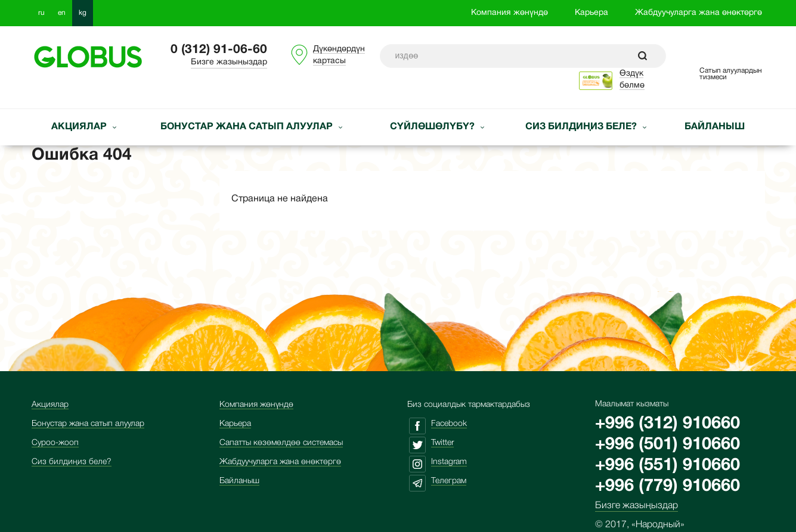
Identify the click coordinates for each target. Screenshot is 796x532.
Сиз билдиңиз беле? (582, 127)
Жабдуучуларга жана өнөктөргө (699, 13)
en (62, 13)
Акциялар (80, 127)
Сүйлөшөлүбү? (433, 127)
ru (41, 13)
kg (83, 13)
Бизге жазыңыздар (229, 62)
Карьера (591, 13)
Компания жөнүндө (509, 13)
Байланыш (715, 127)
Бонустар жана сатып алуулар (248, 127)
